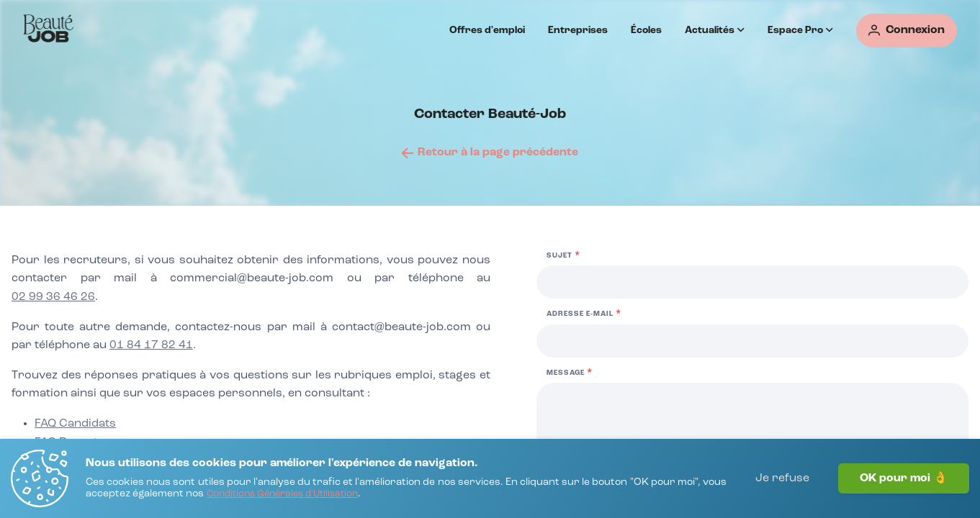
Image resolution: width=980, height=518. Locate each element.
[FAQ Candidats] (75, 424)
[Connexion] (907, 31)
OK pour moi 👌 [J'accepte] (904, 478)
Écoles (646, 30)
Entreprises (578, 30)
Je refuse (782, 478)
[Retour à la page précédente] (490, 153)
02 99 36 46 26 (53, 297)
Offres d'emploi (487, 30)
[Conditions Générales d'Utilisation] (282, 495)
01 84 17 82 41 (151, 345)
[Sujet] (752, 282)
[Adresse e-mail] (752, 341)
